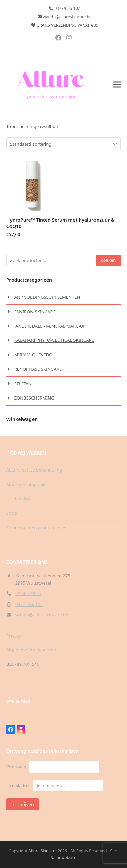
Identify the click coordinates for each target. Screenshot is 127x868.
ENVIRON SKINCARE (35, 312)
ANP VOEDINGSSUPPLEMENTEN (47, 297)
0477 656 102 (29, 604)
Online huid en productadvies (37, 528)
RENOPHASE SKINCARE (38, 369)
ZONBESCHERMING (34, 398)
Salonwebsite (63, 858)
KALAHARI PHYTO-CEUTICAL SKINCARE (54, 340)
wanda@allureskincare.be (42, 615)
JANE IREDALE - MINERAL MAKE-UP (50, 326)
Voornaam (17, 767)
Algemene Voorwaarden (31, 650)
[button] (117, 84)
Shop (12, 513)
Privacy (14, 636)
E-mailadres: (55, 786)
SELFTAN (23, 384)
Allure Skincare (43, 851)
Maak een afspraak (26, 484)
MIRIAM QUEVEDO (34, 355)
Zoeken (108, 260)
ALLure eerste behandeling (34, 470)
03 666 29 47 (28, 593)
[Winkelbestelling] (52, 144)
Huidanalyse (19, 499)
